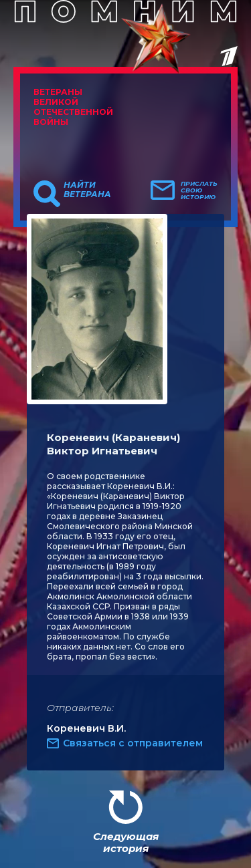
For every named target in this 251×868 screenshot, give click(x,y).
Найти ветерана (87, 190)
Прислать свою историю (199, 190)
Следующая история (126, 842)
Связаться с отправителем (133, 743)
